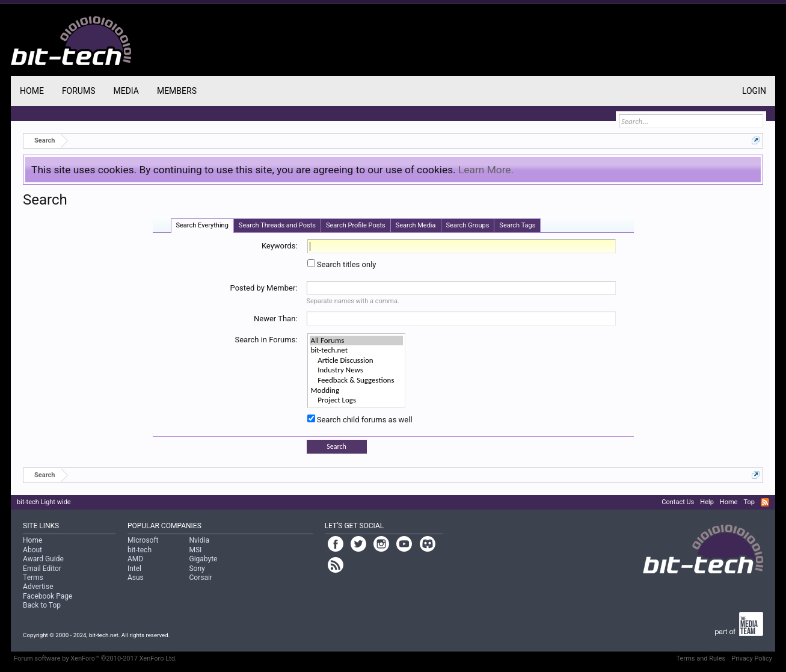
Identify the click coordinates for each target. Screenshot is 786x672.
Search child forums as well (360, 420)
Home (32, 91)
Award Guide (43, 559)
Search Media (416, 225)
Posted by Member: (264, 288)
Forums (79, 91)
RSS (765, 502)
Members (177, 91)
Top (749, 502)
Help (707, 502)
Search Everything (202, 225)
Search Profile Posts (356, 225)
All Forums (356, 341)
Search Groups (468, 225)
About (32, 550)
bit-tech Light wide (44, 502)
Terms (33, 578)
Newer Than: (276, 319)
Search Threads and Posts (277, 225)
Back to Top (42, 605)
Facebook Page (48, 596)
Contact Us (678, 502)
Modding (356, 391)
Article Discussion (356, 361)
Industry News (356, 370)
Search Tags (517, 225)
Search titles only (342, 264)
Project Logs (356, 400)
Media (126, 91)
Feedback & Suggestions (356, 381)
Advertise (38, 587)
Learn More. (486, 170)
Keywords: (280, 246)
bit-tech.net (356, 350)
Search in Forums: (266, 340)
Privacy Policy (752, 658)
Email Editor (42, 569)
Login (754, 91)
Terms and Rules (701, 658)
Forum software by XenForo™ (95, 658)
